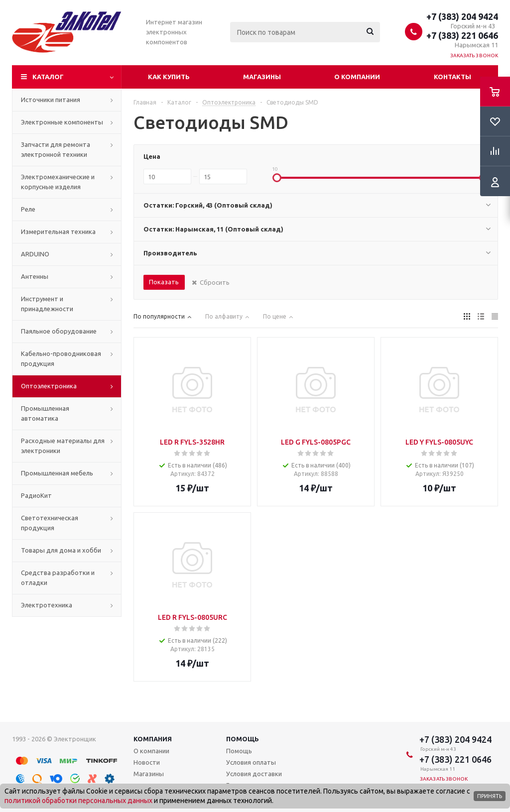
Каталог (48, 77)
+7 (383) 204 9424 (462, 16)
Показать (164, 282)
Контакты (452, 77)
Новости (147, 762)
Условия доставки (254, 774)
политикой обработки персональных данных (78, 801)
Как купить (169, 77)
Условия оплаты (251, 762)
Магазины (262, 77)
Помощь (243, 739)
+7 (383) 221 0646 (462, 35)
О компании (357, 77)
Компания (153, 739)
